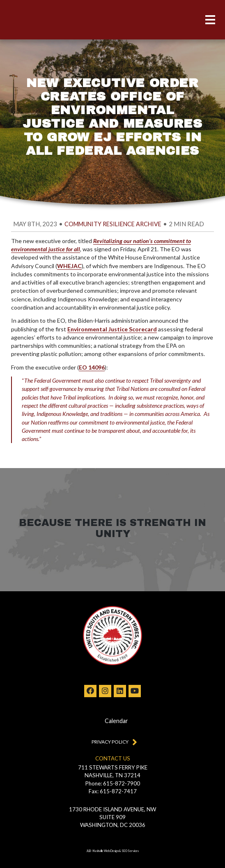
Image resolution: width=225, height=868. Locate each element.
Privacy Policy (112, 742)
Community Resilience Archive (113, 224)
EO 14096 (92, 367)
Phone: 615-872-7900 (113, 783)
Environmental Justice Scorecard (112, 329)
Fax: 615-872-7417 (113, 791)
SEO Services (130, 851)
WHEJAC (69, 266)
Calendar (116, 721)
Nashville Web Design (106, 851)
